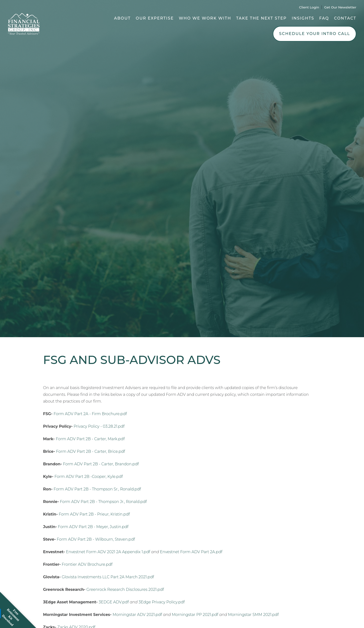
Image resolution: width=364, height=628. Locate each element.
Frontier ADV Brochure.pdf (87, 564)
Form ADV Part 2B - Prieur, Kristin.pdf (94, 514)
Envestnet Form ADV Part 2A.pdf (191, 552)
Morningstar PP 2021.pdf (195, 615)
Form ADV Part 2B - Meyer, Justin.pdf (93, 527)
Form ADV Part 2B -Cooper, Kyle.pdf (89, 477)
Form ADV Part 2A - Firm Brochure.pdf (90, 414)
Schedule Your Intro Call (315, 34)
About (122, 18)
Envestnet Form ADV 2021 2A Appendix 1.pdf (108, 552)
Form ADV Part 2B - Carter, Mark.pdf (90, 439)
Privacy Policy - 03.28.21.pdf (99, 426)
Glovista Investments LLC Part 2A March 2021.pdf (108, 577)
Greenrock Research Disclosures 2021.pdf (125, 590)
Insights (303, 18)
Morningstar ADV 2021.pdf (137, 615)
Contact (345, 18)
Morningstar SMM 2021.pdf (253, 615)
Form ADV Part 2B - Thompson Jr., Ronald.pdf (103, 502)
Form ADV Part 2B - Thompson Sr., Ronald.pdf (97, 489)
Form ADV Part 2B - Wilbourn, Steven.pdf (96, 539)
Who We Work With (205, 18)
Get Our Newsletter (340, 7)
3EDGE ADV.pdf (114, 602)
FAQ (324, 18)
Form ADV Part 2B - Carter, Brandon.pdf (101, 464)
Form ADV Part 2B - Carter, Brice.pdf (90, 451)
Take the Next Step (261, 18)
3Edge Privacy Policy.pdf (162, 602)
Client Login (309, 7)
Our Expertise (155, 18)
